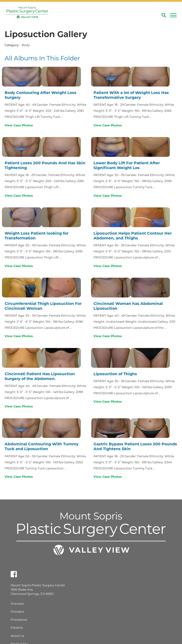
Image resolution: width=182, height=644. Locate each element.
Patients (17, 628)
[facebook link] (14, 574)
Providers (17, 612)
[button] (173, 15)
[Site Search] (164, 15)
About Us (17, 636)
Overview (17, 604)
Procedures (19, 620)
